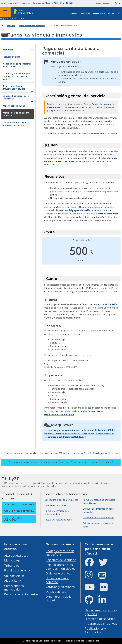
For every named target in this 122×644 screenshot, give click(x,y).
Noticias (111, 13)
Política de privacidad (74, 641)
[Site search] (119, 13)
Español (106, 4)
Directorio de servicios (100, 619)
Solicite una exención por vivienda (62, 500)
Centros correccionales (56, 505)
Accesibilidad (93, 641)
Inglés (98, 4)
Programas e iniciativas (101, 624)
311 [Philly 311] (5, 483)
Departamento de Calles (78, 453)
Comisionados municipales (14, 588)
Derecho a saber (53, 641)
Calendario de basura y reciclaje (98, 518)
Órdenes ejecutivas (59, 573)
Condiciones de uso (33, 641)
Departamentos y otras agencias (101, 612)
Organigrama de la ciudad (59, 598)
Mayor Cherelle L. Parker (13, 19)
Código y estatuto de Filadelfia (60, 553)
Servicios (75, 13)
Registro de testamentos (21, 594)
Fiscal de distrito (16, 570)
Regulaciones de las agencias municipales (60, 567)
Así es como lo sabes (65, 3)
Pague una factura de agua (58, 520)
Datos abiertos (56, 592)
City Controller (14, 576)
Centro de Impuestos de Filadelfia (100, 304)
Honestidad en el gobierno (57, 580)
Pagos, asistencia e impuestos (32, 26)
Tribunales (12, 565)
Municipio (11, 560)
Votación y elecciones (60, 587)
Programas (85, 13)
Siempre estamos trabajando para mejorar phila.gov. (61, 462)
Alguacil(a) (11, 580)
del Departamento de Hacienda (103, 453)
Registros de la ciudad (61, 560)
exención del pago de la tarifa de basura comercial (85, 210)
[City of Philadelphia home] (24, 12)
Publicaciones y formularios (95, 630)
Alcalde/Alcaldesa (16, 556)
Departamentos (99, 13)
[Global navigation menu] (5, 12)
